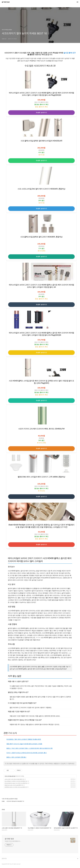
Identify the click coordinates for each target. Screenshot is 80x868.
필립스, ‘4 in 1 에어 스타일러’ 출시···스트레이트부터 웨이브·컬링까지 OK (29, 748)
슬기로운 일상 (6, 2)
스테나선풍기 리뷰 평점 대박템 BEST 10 (14, 779)
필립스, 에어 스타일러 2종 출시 (16, 757)
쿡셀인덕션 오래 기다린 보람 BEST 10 (14, 785)
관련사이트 (4, 859)
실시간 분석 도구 (70, 53)
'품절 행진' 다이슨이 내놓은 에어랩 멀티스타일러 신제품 (24, 744)
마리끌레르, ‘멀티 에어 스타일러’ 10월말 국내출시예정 (24, 739)
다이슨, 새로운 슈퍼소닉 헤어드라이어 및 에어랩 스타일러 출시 (27, 753)
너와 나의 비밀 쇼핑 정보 (10, 776)
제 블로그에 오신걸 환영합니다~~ (13, 841)
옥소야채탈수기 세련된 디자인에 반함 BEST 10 (16, 781)
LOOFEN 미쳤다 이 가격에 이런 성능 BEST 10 (16, 787)
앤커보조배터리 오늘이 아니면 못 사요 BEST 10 (16, 783)
